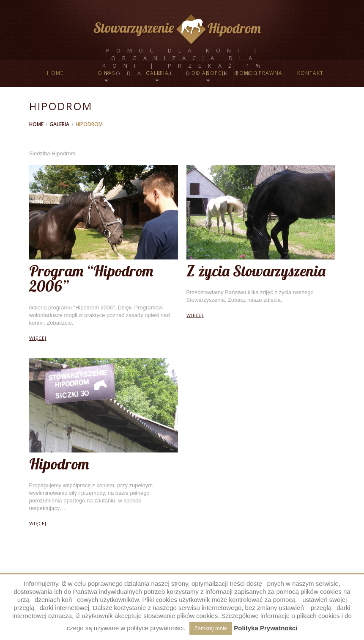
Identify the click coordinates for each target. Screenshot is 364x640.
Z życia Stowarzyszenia (256, 271)
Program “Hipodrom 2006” (91, 278)
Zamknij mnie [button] (211, 628)
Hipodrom (59, 464)
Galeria (59, 124)
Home (55, 73)
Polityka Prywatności (265, 628)
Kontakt (310, 73)
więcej (38, 338)
